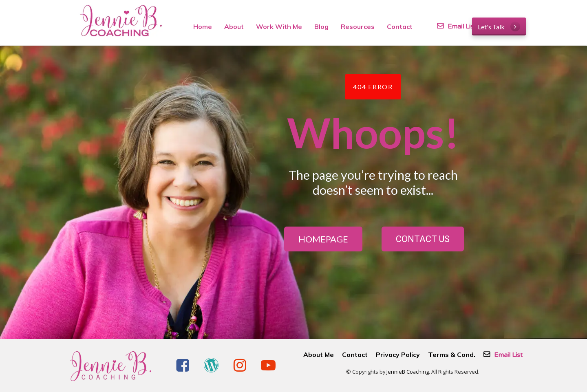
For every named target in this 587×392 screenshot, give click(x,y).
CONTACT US (423, 239)
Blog (321, 26)
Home (203, 26)
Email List (444, 26)
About (234, 26)
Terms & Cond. (452, 355)
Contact (400, 26)
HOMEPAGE (323, 239)
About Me (319, 355)
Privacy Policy (398, 355)
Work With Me (279, 26)
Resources (358, 26)
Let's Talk (499, 26)
